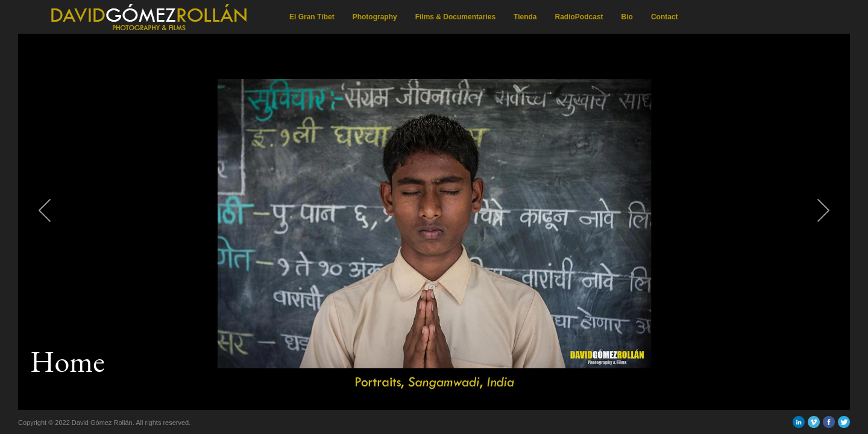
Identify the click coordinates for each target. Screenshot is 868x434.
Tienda (525, 17)
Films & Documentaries (455, 17)
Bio (627, 17)
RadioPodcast (579, 17)
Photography (375, 17)
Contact (665, 17)
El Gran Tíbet (312, 17)
